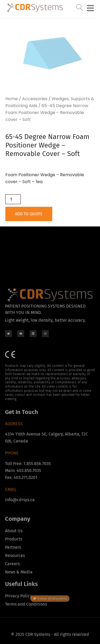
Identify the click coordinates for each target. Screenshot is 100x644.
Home (12, 99)
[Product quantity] (13, 199)
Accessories (35, 99)
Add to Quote (29, 214)
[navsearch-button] (80, 7)
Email (11, 514)
